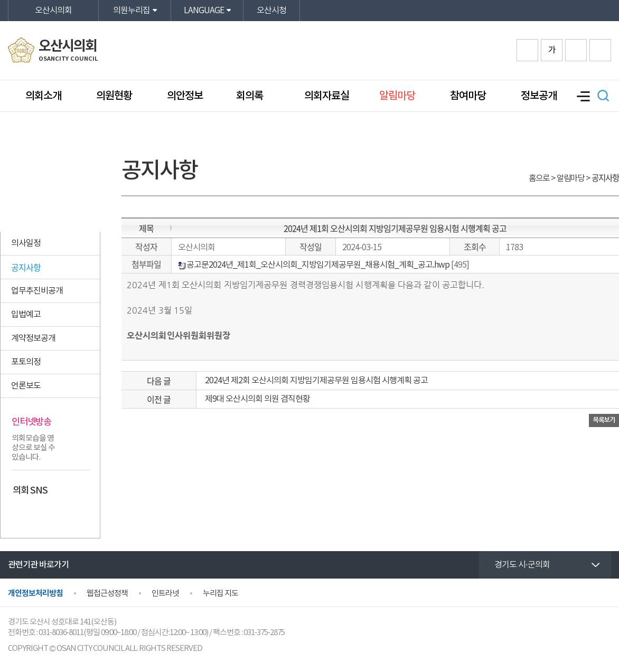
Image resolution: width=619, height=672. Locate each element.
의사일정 (26, 243)
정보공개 (539, 96)
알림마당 (397, 96)
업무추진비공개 (37, 291)
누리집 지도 (221, 594)
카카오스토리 (41, 513)
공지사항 (26, 267)
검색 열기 (603, 96)
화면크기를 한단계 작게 (576, 50)
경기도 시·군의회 (522, 565)
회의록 (251, 96)
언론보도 (26, 386)
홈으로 (539, 178)
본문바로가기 (0, 0)
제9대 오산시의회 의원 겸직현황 (257, 399)
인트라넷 (165, 594)
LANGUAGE (204, 11)
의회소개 (43, 96)
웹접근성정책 (107, 594)
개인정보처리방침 (35, 593)
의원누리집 (132, 11)
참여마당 (468, 96)
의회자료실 (327, 96)
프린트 (600, 50)
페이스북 (21, 513)
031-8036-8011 (61, 633)
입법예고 (26, 315)
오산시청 (271, 11)
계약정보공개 (33, 338)
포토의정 (26, 362)
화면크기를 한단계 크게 (527, 50)
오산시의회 (53, 11)
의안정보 (185, 96)
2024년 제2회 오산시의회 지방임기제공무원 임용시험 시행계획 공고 (316, 381)
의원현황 (114, 96)
